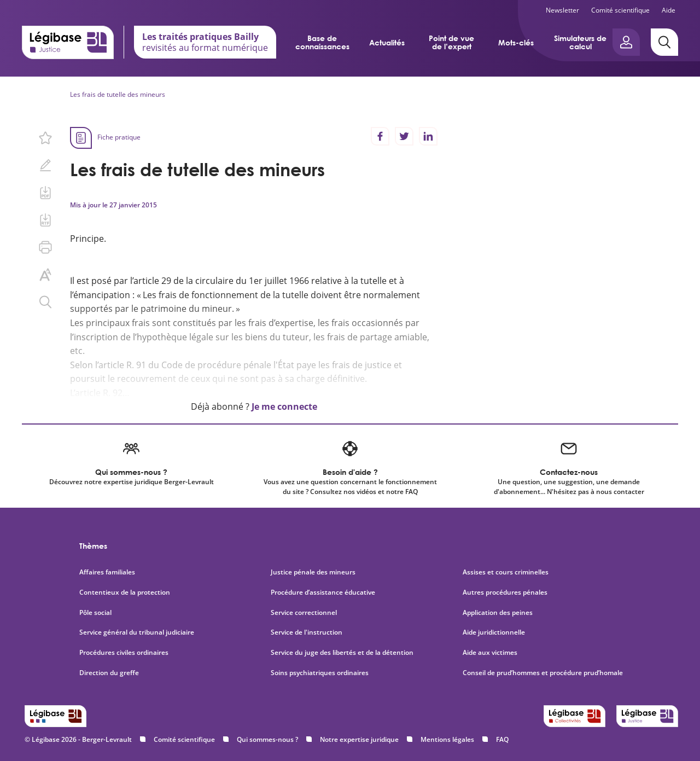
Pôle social (95, 613)
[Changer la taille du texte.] (45, 275)
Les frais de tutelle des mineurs (118, 94)
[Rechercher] (664, 42)
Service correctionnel (304, 613)
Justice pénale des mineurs (313, 572)
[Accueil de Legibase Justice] (68, 42)
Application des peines (498, 613)
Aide (669, 10)
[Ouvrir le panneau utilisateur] (626, 42)
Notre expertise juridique (359, 739)
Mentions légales (447, 739)
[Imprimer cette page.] (45, 247)
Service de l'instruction (307, 632)
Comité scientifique (620, 10)
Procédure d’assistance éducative (324, 592)
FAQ (502, 739)
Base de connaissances (322, 42)
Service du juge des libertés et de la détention (342, 653)
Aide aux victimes (490, 653)
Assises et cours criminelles (506, 572)
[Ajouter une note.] (45, 165)
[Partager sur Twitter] (404, 136)
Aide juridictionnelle (494, 632)
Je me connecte (284, 406)
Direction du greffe (109, 673)
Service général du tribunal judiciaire (137, 632)
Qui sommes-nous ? (267, 739)
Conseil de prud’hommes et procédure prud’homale (544, 673)
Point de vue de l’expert (451, 42)
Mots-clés (516, 42)
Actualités (387, 42)
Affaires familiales (107, 572)
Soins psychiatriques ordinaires (320, 673)
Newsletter (562, 10)
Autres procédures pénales (505, 592)
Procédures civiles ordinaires (124, 653)
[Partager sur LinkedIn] (428, 136)
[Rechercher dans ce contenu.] (45, 302)
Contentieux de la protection (125, 592)
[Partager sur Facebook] (380, 136)
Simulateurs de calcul (580, 42)
